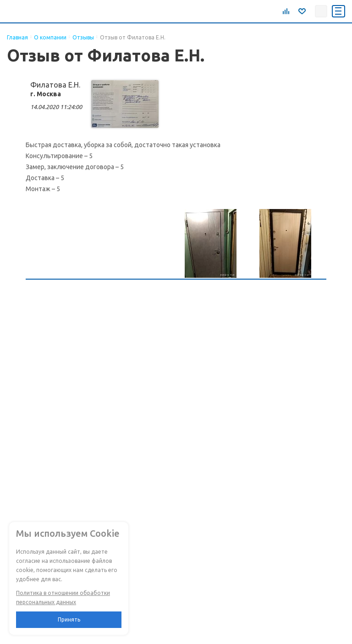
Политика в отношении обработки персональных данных (63, 597)
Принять (69, 619)
